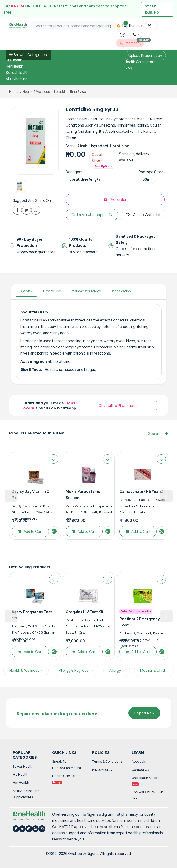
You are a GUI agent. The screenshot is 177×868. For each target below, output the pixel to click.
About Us (139, 761)
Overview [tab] (26, 291)
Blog (128, 68)
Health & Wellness (36, 92)
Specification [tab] (121, 291)
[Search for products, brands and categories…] (73, 26)
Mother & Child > (154, 670)
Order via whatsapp (92, 215)
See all (158, 434)
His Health (14, 60)
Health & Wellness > (26, 670)
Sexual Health (17, 73)
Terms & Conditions (107, 761)
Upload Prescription (145, 56)
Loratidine (120, 146)
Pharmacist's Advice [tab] (86, 291)
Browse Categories (30, 55)
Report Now (144, 713)
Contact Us (140, 770)
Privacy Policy (102, 770)
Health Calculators (140, 62)
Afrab (82, 146)
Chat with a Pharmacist (118, 406)
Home (14, 92)
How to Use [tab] (52, 291)
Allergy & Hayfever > (76, 670)
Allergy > (117, 670)
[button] (151, 25)
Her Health (15, 66)
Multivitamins (17, 79)
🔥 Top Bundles (129, 25)
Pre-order (115, 200)
